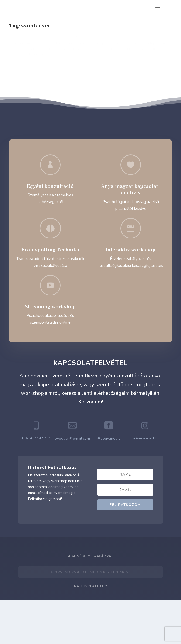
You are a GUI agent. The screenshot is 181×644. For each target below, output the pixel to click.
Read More (26, 120)
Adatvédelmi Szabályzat (90, 600)
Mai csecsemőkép (28, 40)
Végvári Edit (26, 47)
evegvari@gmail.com (72, 482)
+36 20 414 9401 (36, 482)
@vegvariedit (109, 482)
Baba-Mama (22, 52)
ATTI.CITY (100, 630)
